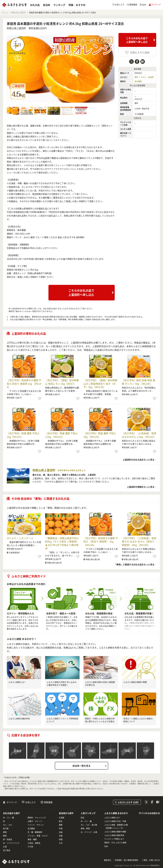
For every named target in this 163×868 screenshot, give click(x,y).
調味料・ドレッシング (37, 818)
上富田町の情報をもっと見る (141, 487)
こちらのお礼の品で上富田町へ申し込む (137, 40)
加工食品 (7, 850)
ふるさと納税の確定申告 (19, 718)
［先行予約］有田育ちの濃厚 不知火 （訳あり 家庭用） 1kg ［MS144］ (101, 541)
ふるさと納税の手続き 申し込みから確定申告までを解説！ (62, 684)
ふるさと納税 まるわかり (116, 813)
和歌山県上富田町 (16, 28)
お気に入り (30, 802)
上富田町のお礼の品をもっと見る (139, 460)
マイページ (12, 802)
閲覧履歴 (48, 802)
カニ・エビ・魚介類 (89, 825)
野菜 (5, 836)
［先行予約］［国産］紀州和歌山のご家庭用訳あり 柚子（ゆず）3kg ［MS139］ (100, 384)
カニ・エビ (8, 825)
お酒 (5, 847)
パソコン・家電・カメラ (38, 836)
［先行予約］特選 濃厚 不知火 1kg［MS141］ (23, 435)
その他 (30, 847)
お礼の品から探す (11, 813)
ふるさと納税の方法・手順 (115, 821)
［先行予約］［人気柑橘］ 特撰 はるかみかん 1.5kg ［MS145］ (139, 435)
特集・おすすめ (77, 5)
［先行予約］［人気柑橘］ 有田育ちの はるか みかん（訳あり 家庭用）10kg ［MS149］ (139, 541)
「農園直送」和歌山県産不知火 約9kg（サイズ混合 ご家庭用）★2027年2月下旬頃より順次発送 (62, 543)
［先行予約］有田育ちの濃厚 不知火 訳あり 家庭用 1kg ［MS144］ (24, 384)
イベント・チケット (36, 825)
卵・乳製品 (8, 839)
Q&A (106, 846)
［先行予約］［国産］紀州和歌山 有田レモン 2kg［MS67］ (62, 382)
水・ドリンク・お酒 (89, 832)
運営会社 (107, 860)
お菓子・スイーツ (35, 821)
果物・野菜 (85, 829)
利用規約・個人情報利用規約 (126, 860)
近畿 (91, 751)
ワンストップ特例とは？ (114, 839)
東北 (36, 751)
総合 (83, 818)
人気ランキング (88, 813)
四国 (127, 751)
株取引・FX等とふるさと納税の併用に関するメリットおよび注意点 (100, 720)
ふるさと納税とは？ (17, 682)
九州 (145, 751)
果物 (136, 77)
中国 (109, 751)
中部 (72, 751)
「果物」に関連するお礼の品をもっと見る (134, 564)
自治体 (46, 5)
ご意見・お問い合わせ (151, 860)
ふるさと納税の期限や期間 (135, 682)
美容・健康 (32, 839)
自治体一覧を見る (81, 766)
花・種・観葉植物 (35, 832)
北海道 (18, 751)
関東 (54, 751)
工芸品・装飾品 (34, 843)
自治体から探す (66, 813)
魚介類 (6, 829)
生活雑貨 (31, 829)
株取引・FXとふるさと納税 (115, 843)
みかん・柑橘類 (147, 77)
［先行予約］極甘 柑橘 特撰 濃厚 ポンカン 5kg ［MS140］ (138, 382)
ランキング (59, 5)
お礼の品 (35, 5)
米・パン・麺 (8, 818)
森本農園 (138, 81)
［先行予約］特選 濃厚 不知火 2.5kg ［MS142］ (61, 435)
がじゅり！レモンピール (20, 538)
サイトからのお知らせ (149, 813)
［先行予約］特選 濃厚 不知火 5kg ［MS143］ (100, 435)
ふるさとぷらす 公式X (128, 802)
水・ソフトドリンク (11, 843)
